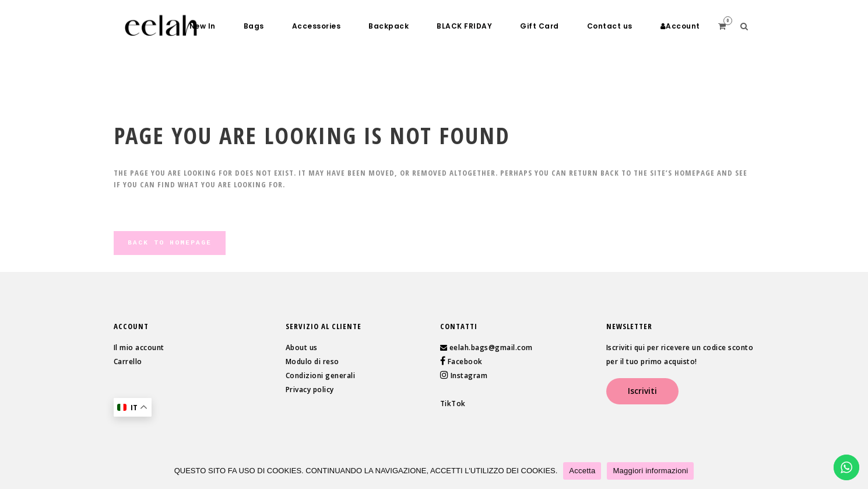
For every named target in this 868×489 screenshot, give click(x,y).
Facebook (464, 361)
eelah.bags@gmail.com (491, 347)
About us (302, 347)
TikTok (453, 404)
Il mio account (139, 347)
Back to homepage (170, 243)
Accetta (582, 471)
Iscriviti (642, 391)
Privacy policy (310, 390)
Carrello (128, 361)
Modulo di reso (312, 361)
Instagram (468, 376)
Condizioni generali (321, 376)
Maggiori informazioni (650, 471)
